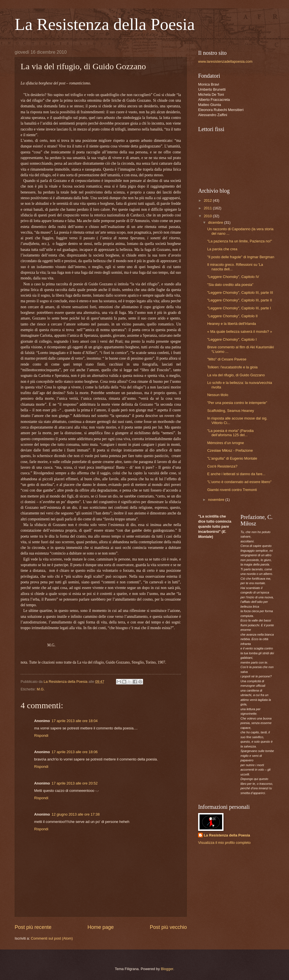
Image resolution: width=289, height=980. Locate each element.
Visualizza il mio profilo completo (224, 843)
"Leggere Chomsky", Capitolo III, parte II (240, 300)
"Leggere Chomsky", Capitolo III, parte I (239, 308)
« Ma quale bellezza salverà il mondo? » (240, 332)
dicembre (216, 222)
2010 (208, 216)
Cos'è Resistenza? (222, 466)
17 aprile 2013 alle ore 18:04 (75, 721)
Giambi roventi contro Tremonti (232, 490)
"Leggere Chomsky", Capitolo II (232, 316)
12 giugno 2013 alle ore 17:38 (76, 814)
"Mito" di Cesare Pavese (227, 359)
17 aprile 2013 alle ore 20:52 (75, 783)
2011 (208, 208)
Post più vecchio (168, 927)
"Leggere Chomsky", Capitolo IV (233, 277)
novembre (217, 500)
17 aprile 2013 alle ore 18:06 (75, 752)
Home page (101, 927)
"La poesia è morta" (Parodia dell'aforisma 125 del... (230, 433)
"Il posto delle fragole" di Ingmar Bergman (241, 257)
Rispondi (41, 735)
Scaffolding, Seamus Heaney (231, 411)
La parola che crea (222, 249)
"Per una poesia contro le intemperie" (237, 403)
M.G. (41, 689)
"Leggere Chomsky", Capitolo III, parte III (240, 293)
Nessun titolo (218, 395)
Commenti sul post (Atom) (52, 938)
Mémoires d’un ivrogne (225, 443)
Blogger (167, 969)
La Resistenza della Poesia (105, 24)
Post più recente (33, 927)
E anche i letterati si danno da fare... (236, 474)
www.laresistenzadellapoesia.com (225, 61)
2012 (208, 200)
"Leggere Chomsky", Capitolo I (232, 339)
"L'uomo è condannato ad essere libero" (239, 482)
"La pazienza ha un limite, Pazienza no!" (240, 241)
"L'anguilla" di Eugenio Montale (232, 458)
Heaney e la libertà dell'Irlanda (232, 324)
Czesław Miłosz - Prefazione (230, 450)
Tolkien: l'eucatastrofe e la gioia (232, 367)
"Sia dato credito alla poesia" (230, 285)
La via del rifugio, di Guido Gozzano (236, 375)
